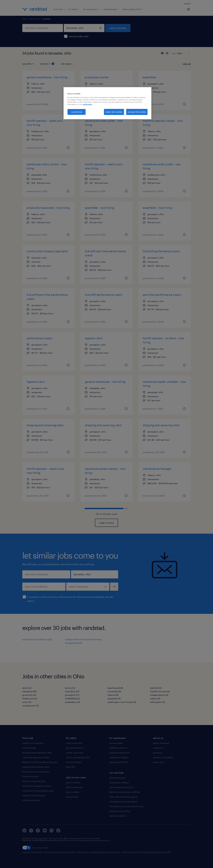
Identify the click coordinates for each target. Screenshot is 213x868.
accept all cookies (137, 112)
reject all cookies (114, 112)
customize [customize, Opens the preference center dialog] (77, 112)
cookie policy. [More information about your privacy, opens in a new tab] (87, 104)
